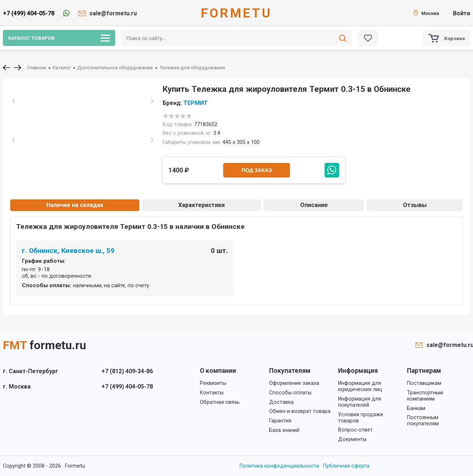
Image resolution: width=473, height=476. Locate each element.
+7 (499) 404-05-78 (29, 13)
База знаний (284, 430)
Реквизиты (213, 383)
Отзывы (415, 205)
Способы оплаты (290, 393)
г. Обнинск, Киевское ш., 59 (68, 251)
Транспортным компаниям (425, 396)
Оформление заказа (294, 383)
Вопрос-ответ (355, 430)
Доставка (281, 402)
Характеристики (201, 205)
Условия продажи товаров (360, 418)
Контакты (212, 393)
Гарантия (280, 421)
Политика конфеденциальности (279, 466)
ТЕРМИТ (196, 103)
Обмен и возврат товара (300, 411)
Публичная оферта (346, 466)
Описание (314, 205)
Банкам (416, 408)
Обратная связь (220, 402)
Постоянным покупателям (423, 421)
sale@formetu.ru (113, 13)
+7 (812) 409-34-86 (127, 371)
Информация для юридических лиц (360, 386)
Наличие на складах (75, 205)
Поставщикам (424, 383)
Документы (352, 439)
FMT (44, 345)
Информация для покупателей (360, 402)
